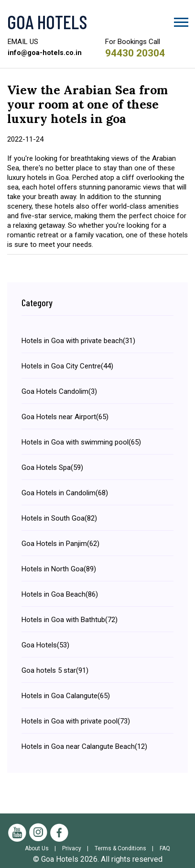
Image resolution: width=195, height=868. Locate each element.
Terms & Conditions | (126, 848)
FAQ (165, 848)
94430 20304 (137, 53)
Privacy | (77, 848)
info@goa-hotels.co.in (45, 53)
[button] (180, 20)
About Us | (43, 848)
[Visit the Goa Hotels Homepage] (97, 22)
